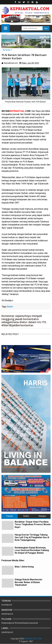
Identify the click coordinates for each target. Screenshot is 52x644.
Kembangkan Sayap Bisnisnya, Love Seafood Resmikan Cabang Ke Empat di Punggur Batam (32, 550)
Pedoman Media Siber (13, 560)
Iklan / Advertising (24, 567)
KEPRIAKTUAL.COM (33, 639)
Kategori (42, 516)
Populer (10, 516)
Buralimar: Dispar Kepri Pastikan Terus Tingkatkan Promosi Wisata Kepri (33, 524)
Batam (10, 307)
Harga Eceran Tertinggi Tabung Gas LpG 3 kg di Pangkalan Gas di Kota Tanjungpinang (32, 537)
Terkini (26, 516)
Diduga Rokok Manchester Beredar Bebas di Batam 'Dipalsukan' (29, 582)
